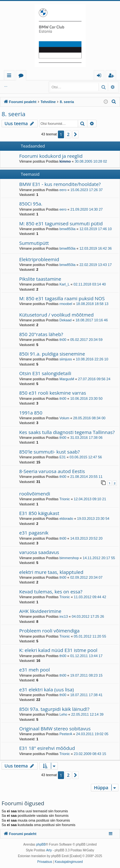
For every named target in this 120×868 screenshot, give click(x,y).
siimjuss (66, 359)
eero (63, 190)
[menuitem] (114, 102)
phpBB (41, 844)
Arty (49, 850)
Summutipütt (34, 243)
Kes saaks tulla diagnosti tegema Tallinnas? (67, 432)
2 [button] (68, 134)
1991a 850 (31, 413)
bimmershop (69, 558)
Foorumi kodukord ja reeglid (51, 156)
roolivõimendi (35, 494)
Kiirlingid (10, 76)
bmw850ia (68, 229)
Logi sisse (16, 85)
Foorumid (22, 76)
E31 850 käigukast (39, 513)
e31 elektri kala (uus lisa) (47, 689)
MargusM (67, 379)
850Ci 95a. (31, 204)
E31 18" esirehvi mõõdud (47, 748)
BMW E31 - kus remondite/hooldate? (60, 184)
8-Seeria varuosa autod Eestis (52, 471)
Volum (64, 418)
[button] (76, 134)
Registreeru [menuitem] (112, 76)
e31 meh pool (35, 670)
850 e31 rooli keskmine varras (53, 393)
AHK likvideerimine (40, 611)
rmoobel (66, 304)
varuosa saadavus (39, 552)
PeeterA (66, 734)
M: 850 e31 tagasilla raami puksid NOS (62, 298)
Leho (63, 714)
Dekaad (66, 320)
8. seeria (13, 114)
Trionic (65, 499)
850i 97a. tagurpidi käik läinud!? (54, 709)
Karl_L (65, 284)
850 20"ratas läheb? (41, 334)
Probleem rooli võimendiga (49, 631)
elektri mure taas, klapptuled (51, 572)
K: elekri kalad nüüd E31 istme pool (58, 650)
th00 (63, 340)
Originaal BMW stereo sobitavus (55, 728)
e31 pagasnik (34, 533)
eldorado (66, 518)
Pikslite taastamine (40, 279)
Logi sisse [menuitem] (100, 76)
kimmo (65, 161)
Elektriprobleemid (39, 259)
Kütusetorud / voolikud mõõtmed (56, 315)
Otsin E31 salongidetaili (45, 373)
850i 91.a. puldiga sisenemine (52, 354)
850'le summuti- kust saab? (49, 452)
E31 (63, 457)
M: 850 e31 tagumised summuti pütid (61, 223)
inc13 (64, 616)
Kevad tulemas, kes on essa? (51, 591)
